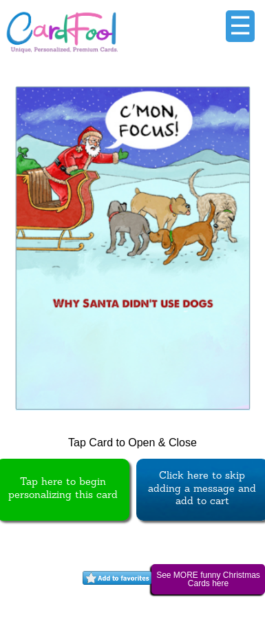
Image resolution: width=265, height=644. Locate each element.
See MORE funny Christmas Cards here (208, 579)
